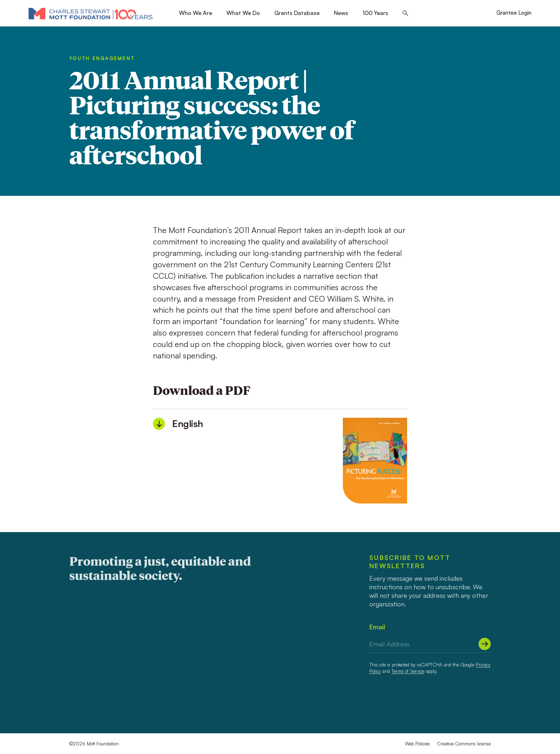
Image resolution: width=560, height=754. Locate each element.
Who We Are (196, 13)
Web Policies (417, 744)
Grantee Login (514, 13)
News (341, 13)
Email (377, 627)
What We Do (243, 13)
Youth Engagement (102, 58)
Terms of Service (408, 671)
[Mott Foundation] (91, 13)
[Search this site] (405, 13)
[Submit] (485, 644)
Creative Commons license (464, 744)
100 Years (375, 13)
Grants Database (297, 13)
